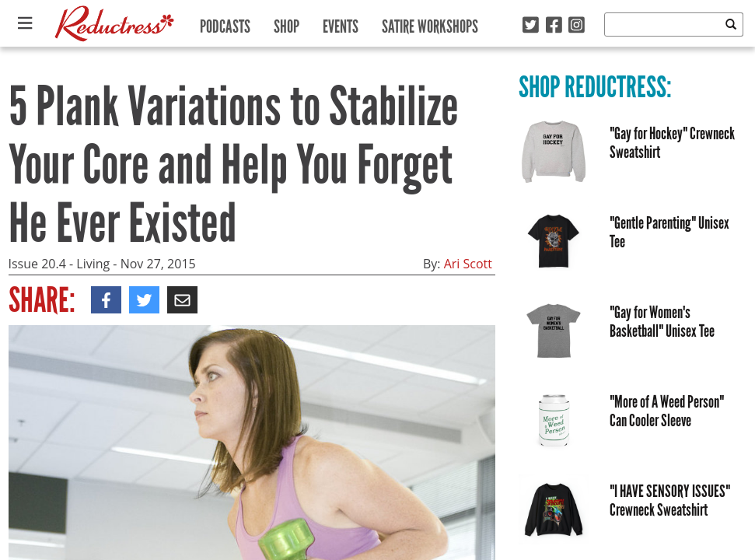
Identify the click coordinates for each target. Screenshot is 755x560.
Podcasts (225, 23)
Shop (287, 23)
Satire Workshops (430, 23)
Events (341, 23)
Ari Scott (468, 264)
